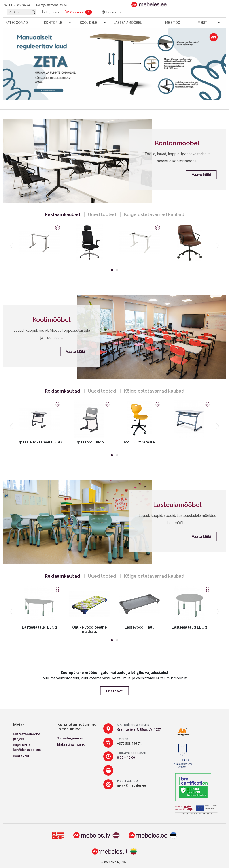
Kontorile (53, 23)
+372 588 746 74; (130, 743)
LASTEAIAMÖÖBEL (128, 23)
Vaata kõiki (201, 175)
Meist (202, 23)
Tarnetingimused (71, 738)
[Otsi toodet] (22, 12)
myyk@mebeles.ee (131, 785)
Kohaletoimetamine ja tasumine (77, 727)
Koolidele (88, 23)
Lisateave (115, 691)
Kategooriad (17, 23)
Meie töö (173, 23)
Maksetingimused (71, 744)
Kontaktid (21, 756)
